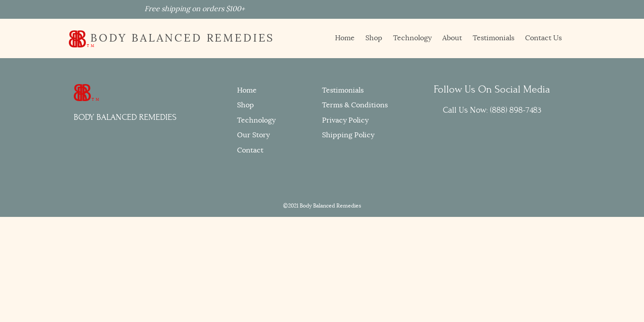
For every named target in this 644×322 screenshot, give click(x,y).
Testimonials (494, 38)
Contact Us (543, 38)
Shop (374, 38)
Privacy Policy (345, 120)
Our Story (253, 135)
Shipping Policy (348, 135)
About (452, 38)
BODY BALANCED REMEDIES (172, 38)
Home (345, 38)
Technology (412, 38)
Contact (250, 150)
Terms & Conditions (355, 105)
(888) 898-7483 (516, 110)
